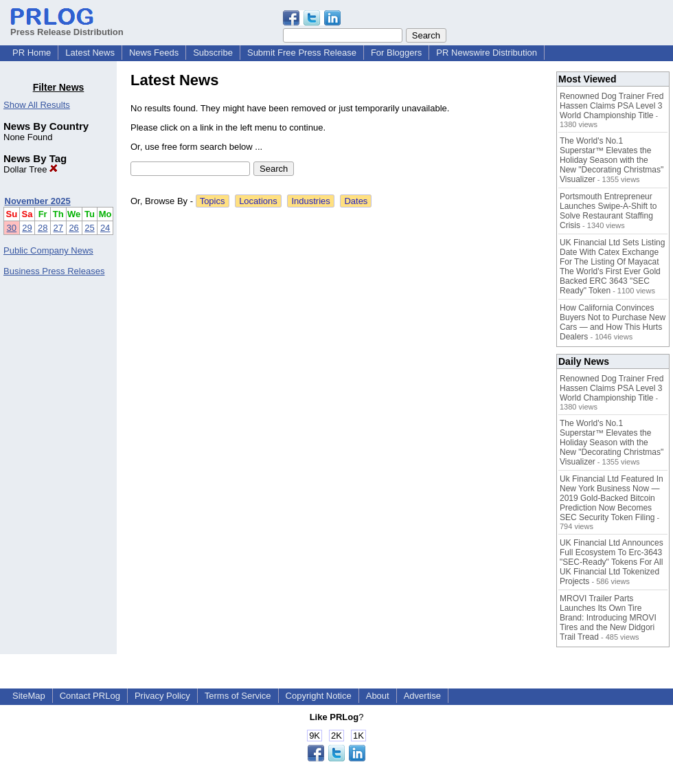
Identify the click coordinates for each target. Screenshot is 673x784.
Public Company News (48, 250)
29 (27, 228)
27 (58, 228)
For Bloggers (396, 53)
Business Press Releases (54, 271)
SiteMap (29, 696)
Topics (213, 201)
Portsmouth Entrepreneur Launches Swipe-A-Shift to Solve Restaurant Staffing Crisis (608, 211)
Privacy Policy (162, 696)
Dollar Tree (31, 169)
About (378, 696)
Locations (258, 201)
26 (73, 228)
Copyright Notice (319, 696)
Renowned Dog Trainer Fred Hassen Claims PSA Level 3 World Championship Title (612, 106)
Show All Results (37, 105)
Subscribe (213, 53)
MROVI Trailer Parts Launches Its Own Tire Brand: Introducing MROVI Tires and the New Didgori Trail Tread (608, 618)
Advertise (422, 696)
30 (12, 228)
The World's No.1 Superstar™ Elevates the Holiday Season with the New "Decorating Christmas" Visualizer (612, 160)
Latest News (90, 53)
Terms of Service (238, 696)
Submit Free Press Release (302, 53)
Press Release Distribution (67, 27)
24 (105, 228)
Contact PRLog (90, 696)
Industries (310, 201)
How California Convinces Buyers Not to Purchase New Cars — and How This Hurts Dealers (613, 322)
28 (43, 228)
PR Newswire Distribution (487, 53)
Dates (356, 201)
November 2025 (38, 201)
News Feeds (154, 53)
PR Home (32, 53)
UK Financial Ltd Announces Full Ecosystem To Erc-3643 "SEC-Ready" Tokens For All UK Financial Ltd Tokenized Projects (612, 562)
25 (89, 228)
